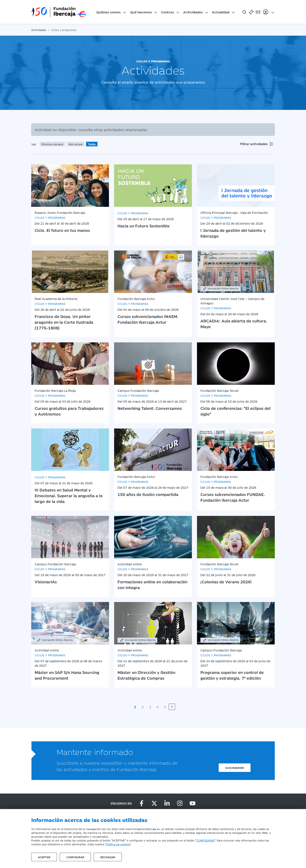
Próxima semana (52, 144)
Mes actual (76, 144)
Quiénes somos (108, 12)
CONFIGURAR (205, 840)
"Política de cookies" (118, 844)
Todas (92, 144)
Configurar (75, 857)
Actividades (193, 12)
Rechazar (108, 857)
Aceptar (44, 857)
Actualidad (221, 12)
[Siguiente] (172, 707)
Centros (168, 12)
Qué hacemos (141, 12)
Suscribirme (235, 768)
